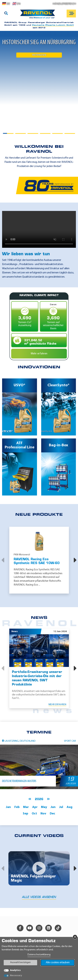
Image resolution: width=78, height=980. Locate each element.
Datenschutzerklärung (39, 955)
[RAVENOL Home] (38, 15)
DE (6, 4)
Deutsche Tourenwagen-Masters (19, 781)
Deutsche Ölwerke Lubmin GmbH (53, 25)
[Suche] (6, 14)
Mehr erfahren (39, 354)
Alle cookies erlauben (58, 963)
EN (16, 4)
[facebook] (20, 928)
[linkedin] (49, 928)
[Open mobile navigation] (71, 14)
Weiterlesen (39, 55)
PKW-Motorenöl (22, 555)
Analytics (15, 970)
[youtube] (30, 928)
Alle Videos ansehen (39, 897)
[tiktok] (58, 928)
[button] (3, 560)
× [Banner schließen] (75, 937)
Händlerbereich (64, 4)
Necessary (16, 976)
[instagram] (39, 928)
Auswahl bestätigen (20, 962)
